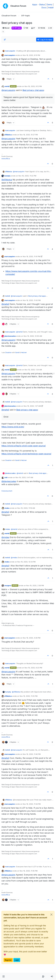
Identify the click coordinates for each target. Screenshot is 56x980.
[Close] (51, 915)
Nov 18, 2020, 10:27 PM (29, 135)
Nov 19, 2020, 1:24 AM (33, 370)
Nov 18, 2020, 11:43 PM (32, 300)
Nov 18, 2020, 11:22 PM (27, 176)
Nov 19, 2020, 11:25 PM (29, 696)
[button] (4, 977)
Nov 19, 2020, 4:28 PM (32, 638)
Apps (35, 4)
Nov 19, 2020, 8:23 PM (33, 668)
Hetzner (24, 352)
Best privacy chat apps (33, 90)
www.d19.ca (6, 159)
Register (8, 960)
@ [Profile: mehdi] (5, 304)
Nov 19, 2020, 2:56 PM (35, 586)
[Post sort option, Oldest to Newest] (5, 40)
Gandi (17, 352)
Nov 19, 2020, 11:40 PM (32, 754)
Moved (6, 28)
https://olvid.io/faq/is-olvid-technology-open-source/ (26, 454)
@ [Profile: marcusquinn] (8, 90)
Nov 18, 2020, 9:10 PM (31, 55)
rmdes (7, 508)
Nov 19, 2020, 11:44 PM (32, 804)
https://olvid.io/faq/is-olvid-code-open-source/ (24, 446)
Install (51, 7)
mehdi (7, 86)
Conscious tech (7, 491)
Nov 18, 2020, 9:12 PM (33, 86)
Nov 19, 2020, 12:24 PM (26, 562)
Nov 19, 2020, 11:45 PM (29, 871)
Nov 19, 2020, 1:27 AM (32, 406)
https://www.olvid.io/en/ (13, 427)
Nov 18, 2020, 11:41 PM (32, 256)
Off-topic (17, 28)
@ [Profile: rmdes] (5, 537)
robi (6, 477)
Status (42, 4)
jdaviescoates (10, 336)
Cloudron (8, 352)
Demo (49, 4)
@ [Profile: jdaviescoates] (9, 481)
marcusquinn (10, 51)
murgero (8, 586)
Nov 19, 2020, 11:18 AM (26, 508)
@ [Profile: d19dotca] (7, 180)
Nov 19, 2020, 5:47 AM (24, 477)
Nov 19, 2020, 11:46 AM (34, 533)
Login (17, 960)
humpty (7, 176)
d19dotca (8, 135)
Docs (44, 7)
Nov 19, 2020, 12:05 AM (33, 336)
